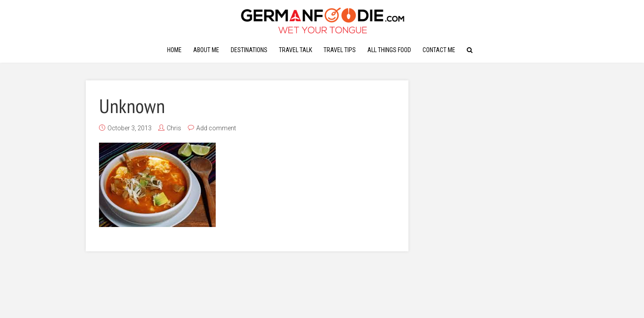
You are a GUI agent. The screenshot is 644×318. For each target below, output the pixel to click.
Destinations (249, 50)
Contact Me (439, 50)
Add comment (216, 128)
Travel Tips (340, 50)
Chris (174, 128)
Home (174, 50)
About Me (206, 50)
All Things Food (389, 50)
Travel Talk (295, 50)
